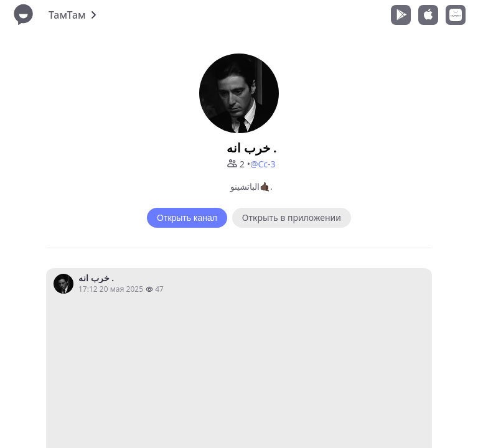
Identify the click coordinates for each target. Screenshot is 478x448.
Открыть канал (187, 218)
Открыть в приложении (292, 217)
